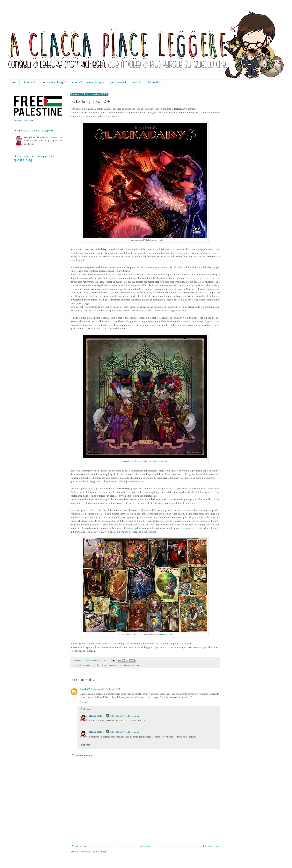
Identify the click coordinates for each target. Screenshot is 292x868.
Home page (145, 846)
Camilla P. (85, 689)
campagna (23, 121)
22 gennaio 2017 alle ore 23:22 (125, 716)
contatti (137, 83)
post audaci (118, 83)
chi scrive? (29, 83)
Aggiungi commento (82, 755)
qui (158, 109)
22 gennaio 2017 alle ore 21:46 (106, 689)
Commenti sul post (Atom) (93, 852)
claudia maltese (97, 716)
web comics (135, 665)
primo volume (142, 528)
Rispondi (84, 702)
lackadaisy (180, 109)
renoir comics (113, 665)
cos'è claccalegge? (54, 83)
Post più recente (79, 846)
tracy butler (124, 665)
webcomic (135, 644)
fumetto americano (88, 665)
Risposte (87, 709)
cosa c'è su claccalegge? (88, 83)
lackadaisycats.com (159, 461)
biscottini (154, 83)
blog (14, 83)
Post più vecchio (211, 846)
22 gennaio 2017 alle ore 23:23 (125, 732)
